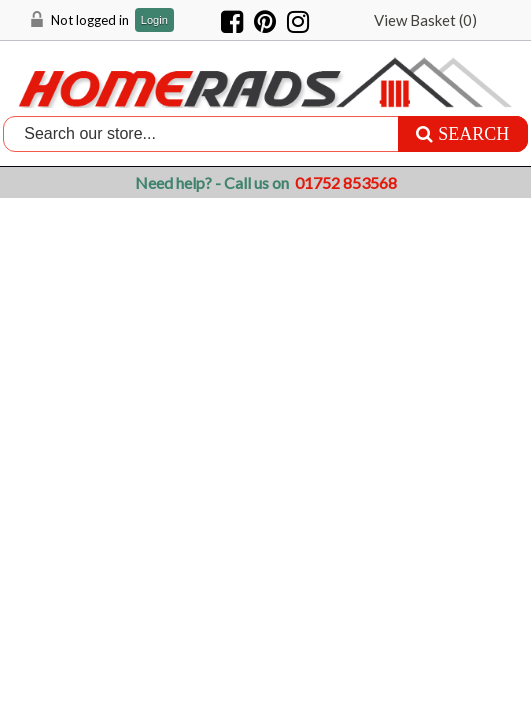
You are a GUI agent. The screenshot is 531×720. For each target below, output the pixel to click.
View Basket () (425, 20)
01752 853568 (346, 182)
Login (154, 20)
